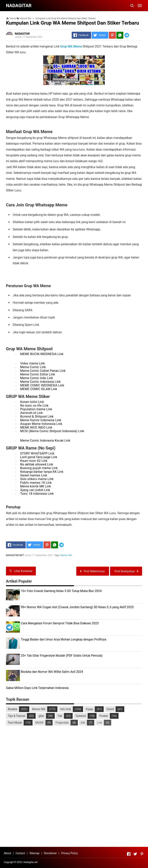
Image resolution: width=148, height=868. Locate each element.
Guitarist (81, 716)
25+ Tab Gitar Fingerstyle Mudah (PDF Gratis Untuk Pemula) (62, 656)
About (7, 853)
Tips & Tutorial (16, 716)
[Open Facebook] (129, 854)
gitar (41, 716)
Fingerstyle (62, 723)
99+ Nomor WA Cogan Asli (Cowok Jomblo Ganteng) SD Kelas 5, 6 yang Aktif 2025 (77, 607)
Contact (20, 853)
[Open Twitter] (135, 854)
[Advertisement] (74, 781)
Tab (60, 716)
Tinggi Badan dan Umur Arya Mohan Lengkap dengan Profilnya (64, 639)
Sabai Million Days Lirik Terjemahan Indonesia (37, 688)
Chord (110, 709)
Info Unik (66, 709)
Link (100, 723)
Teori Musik (15, 723)
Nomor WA (66, 555)
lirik (83, 723)
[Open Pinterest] (142, 854)
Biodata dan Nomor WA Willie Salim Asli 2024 (52, 672)
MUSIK (40, 723)
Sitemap (34, 853)
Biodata (13, 709)
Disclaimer (50, 853)
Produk (104, 716)
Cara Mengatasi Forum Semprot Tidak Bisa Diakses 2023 (60, 623)
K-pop (89, 709)
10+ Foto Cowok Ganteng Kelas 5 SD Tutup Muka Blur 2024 (61, 591)
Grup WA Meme (71, 46)
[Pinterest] (112, 35)
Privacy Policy (69, 853)
